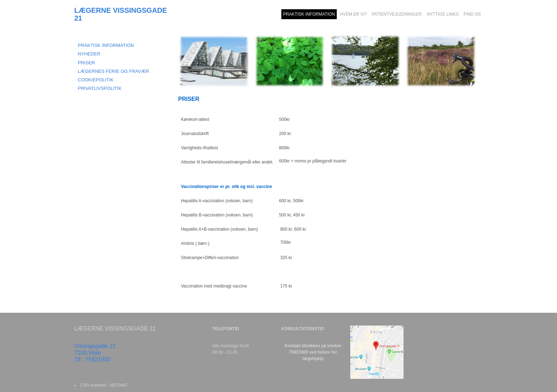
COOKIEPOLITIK (96, 80)
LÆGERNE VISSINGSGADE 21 (121, 14)
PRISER (86, 63)
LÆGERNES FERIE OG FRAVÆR (113, 71)
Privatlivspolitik (100, 88)
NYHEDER (89, 54)
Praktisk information (106, 45)
